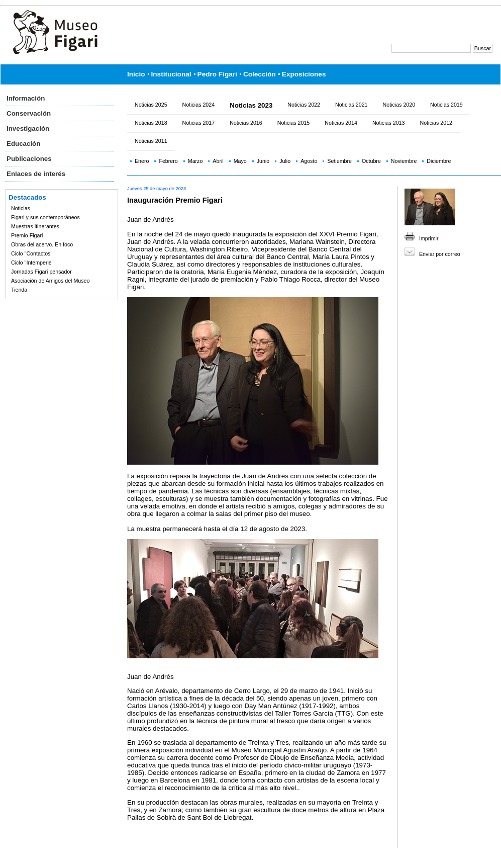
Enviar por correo (440, 254)
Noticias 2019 (446, 105)
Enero (142, 161)
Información (26, 98)
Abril (218, 161)
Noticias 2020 (399, 105)
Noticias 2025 (151, 105)
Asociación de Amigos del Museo (50, 281)
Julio (285, 161)
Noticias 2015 (294, 123)
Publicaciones (29, 159)
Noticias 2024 (199, 105)
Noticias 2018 (151, 123)
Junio (263, 161)
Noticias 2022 (304, 105)
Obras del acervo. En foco (42, 244)
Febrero (168, 161)
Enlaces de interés (36, 174)
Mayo (240, 161)
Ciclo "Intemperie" (32, 263)
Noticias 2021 (352, 105)
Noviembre (404, 161)
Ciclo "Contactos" (32, 253)
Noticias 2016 (246, 123)
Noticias (21, 208)
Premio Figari (27, 235)
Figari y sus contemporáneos (45, 217)
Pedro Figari (217, 74)
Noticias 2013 (389, 123)
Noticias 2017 (199, 123)
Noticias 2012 (436, 123)
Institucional (171, 74)
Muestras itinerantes (35, 226)
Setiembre (339, 161)
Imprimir (429, 238)
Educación (23, 144)
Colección (260, 74)
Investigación (28, 128)
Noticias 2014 (341, 123)
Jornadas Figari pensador (41, 272)
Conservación (29, 113)
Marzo (195, 161)
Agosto (309, 161)
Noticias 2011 (151, 141)
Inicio (136, 74)
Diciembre (439, 161)
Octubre (371, 161)
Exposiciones (304, 74)
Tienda (19, 290)
